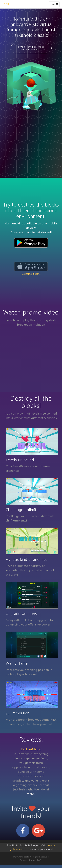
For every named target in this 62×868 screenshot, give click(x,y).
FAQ (39, 860)
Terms (32, 860)
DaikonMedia (31, 749)
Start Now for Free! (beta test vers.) (31, 48)
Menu (55, 5)
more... (31, 794)
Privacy (23, 860)
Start (6, 4)
